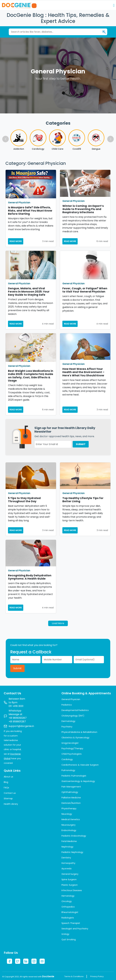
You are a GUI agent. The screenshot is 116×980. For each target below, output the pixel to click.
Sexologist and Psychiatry (75, 929)
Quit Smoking (69, 940)
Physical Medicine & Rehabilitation (79, 732)
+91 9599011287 (17, 722)
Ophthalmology (70, 792)
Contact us (10, 793)
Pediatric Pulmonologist (74, 776)
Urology (65, 934)
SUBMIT (81, 444)
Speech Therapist (71, 923)
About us (8, 777)
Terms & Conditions (74, 976)
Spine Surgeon (69, 879)
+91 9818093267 (18, 718)
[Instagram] (34, 961)
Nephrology (67, 847)
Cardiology (67, 759)
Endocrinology (69, 830)
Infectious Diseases (72, 890)
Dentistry (66, 858)
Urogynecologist (70, 743)
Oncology (67, 901)
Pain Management (71, 787)
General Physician (19, 203)
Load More (58, 623)
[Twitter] (18, 961)
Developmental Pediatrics (75, 710)
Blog (6, 782)
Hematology (68, 896)
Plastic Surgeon (70, 885)
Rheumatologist (70, 912)
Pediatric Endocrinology (74, 836)
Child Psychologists (72, 754)
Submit (17, 668)
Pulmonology (68, 770)
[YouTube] (42, 961)
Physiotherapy (69, 809)
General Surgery (70, 874)
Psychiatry (67, 727)
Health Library (11, 804)
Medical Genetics (71, 819)
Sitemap (8, 798)
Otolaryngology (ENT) (73, 716)
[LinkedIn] (26, 961)
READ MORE (16, 241)
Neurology (67, 814)
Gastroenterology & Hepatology (78, 781)
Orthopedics (68, 907)
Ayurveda (66, 869)
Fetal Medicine (69, 841)
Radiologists (68, 918)
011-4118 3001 (16, 706)
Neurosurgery (68, 825)
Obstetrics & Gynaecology (75, 738)
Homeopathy (68, 863)
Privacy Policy (97, 976)
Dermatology (68, 721)
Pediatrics (67, 705)
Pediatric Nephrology (72, 852)
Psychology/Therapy (72, 748)
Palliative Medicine (71, 798)
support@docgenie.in (21, 726)
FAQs (6, 788)
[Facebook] (10, 961)
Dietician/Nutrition (71, 803)
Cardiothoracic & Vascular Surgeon (80, 765)
